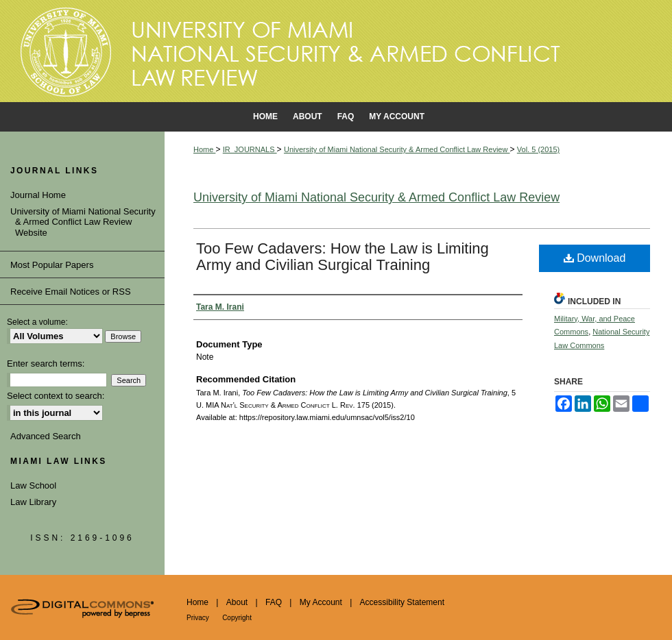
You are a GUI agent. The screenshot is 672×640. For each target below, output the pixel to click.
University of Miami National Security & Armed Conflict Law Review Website (85, 222)
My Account (321, 602)
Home (204, 149)
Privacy (198, 618)
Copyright (237, 618)
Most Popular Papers (52, 265)
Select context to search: (56, 396)
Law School (33, 485)
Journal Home (40, 195)
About (237, 602)
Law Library (33, 502)
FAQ (274, 602)
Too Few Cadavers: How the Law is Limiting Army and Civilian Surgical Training (343, 257)
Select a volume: (37, 322)
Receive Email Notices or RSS (71, 292)
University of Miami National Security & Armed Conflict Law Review (397, 149)
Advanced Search (46, 436)
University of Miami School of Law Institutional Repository (336, 51)
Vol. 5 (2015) (538, 149)
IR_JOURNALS (250, 149)
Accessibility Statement (402, 602)
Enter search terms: (46, 364)
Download (595, 258)
